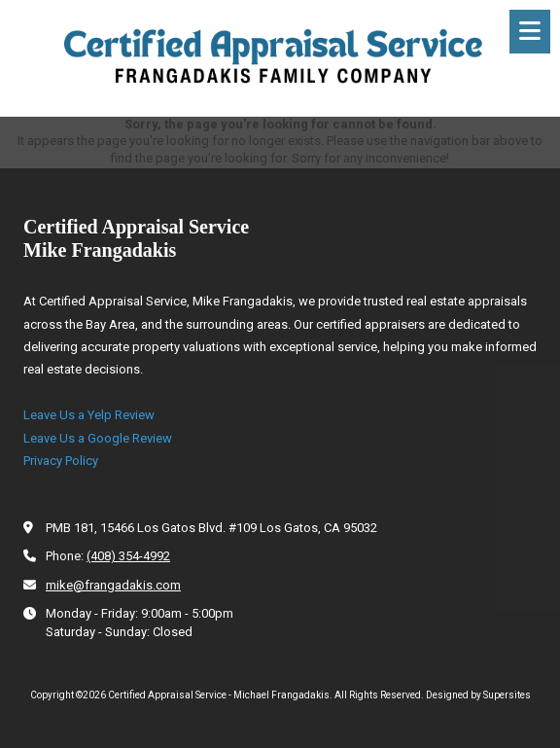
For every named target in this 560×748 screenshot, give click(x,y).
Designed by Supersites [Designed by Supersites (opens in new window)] (478, 695)
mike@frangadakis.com (113, 585)
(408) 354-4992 (128, 556)
